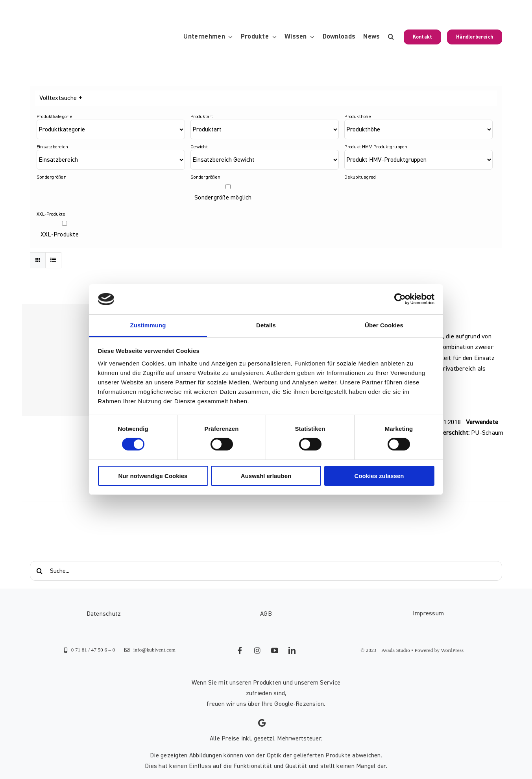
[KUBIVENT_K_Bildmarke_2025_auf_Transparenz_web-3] (84, 37)
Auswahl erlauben (266, 476)
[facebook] (240, 650)
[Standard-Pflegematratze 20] (78, 360)
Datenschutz (104, 614)
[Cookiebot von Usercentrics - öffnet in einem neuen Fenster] (400, 299)
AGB (266, 614)
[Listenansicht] (53, 260)
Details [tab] (266, 325)
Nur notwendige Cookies (153, 476)
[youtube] (275, 650)
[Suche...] (266, 571)
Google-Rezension (299, 704)
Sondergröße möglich (223, 198)
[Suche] (40, 571)
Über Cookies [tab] (384, 325)
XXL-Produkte (60, 234)
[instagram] (257, 650)
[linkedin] (292, 650)
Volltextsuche (61, 98)
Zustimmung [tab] (148, 325)
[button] (391, 37)
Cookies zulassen (379, 476)
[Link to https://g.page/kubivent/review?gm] (262, 723)
